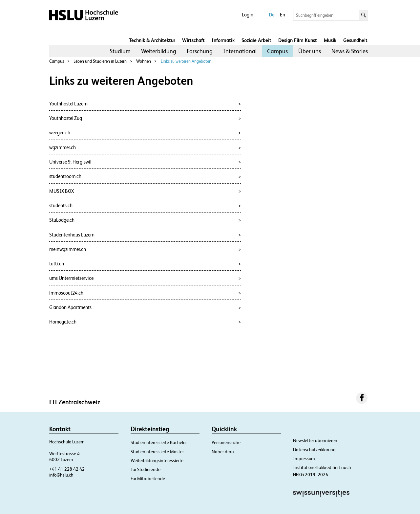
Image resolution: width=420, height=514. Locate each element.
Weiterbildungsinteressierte (157, 460)
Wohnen (144, 61)
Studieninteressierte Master (157, 452)
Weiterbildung (159, 51)
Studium (120, 51)
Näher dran (223, 452)
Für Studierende (146, 469)
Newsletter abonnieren (315, 440)
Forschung (200, 51)
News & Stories (350, 51)
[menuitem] (120, 51)
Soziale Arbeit (256, 40)
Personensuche (226, 442)
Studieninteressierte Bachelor (159, 442)
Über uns (310, 51)
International (240, 51)
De (272, 15)
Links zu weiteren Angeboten (186, 61)
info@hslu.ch (61, 475)
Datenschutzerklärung (314, 450)
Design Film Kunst (298, 40)
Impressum (304, 458)
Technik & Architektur (152, 40)
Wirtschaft (193, 40)
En (283, 15)
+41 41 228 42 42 (67, 469)
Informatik (223, 40)
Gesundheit (355, 40)
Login (248, 15)
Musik (330, 40)
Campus (277, 51)
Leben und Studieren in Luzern (100, 61)
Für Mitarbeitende (148, 479)
